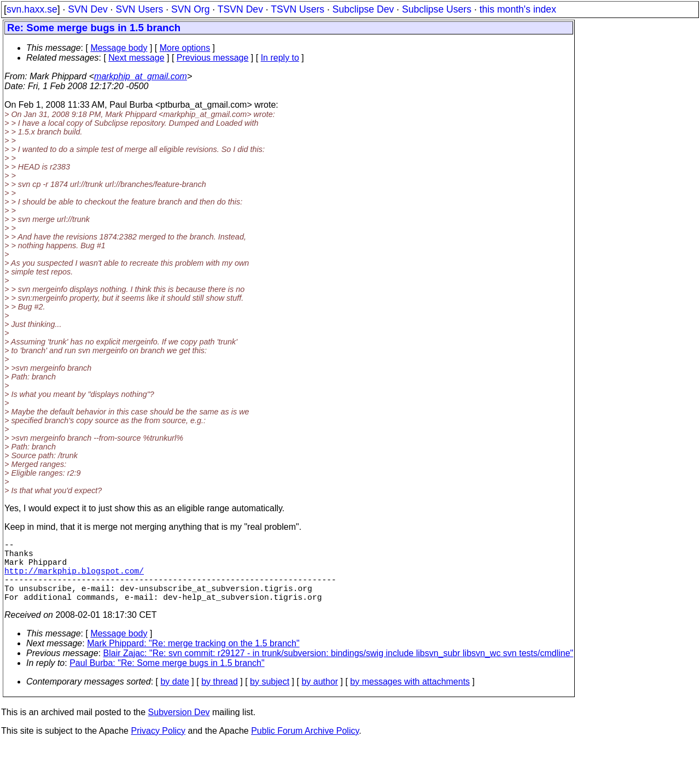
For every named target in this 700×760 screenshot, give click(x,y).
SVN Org (190, 9)
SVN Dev (87, 9)
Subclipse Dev (363, 9)
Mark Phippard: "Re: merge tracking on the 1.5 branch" (193, 659)
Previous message (213, 58)
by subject (270, 697)
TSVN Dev (240, 9)
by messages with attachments (410, 697)
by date (174, 697)
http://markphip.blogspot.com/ (74, 579)
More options (185, 48)
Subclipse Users (437, 9)
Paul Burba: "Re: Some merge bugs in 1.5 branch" (167, 678)
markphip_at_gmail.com (141, 76)
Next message (136, 58)
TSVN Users (297, 9)
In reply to (280, 58)
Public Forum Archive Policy (305, 746)
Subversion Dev (179, 727)
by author (320, 697)
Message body (119, 48)
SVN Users (139, 9)
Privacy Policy (158, 746)
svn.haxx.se (32, 9)
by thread (220, 697)
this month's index (518, 9)
